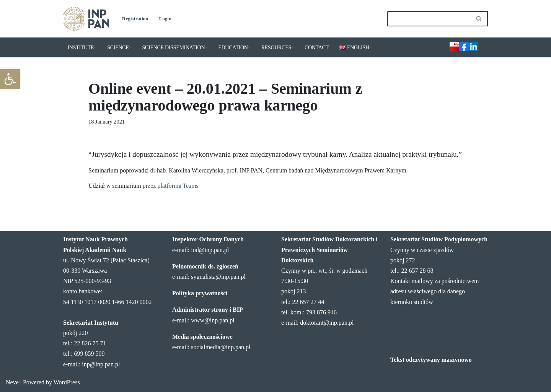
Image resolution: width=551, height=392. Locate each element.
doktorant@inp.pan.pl (327, 323)
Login (165, 19)
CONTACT (317, 48)
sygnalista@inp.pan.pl (218, 277)
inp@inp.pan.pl (101, 364)
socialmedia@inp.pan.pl (221, 347)
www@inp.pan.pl (213, 320)
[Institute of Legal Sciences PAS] (86, 19)
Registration (135, 19)
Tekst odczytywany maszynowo (431, 360)
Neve (12, 382)
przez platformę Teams (171, 186)
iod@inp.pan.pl (210, 250)
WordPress (67, 382)
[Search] (429, 19)
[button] (10, 79)
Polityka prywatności (200, 293)
